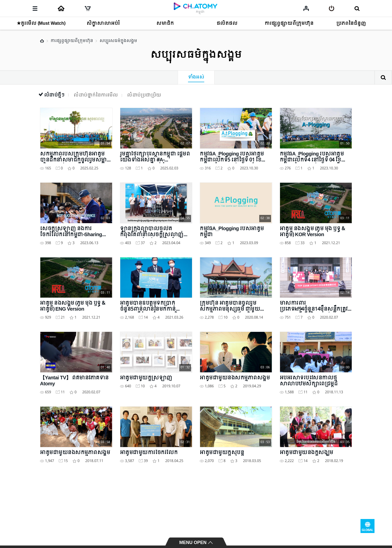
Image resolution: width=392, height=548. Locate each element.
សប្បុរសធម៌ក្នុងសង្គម (118, 41)
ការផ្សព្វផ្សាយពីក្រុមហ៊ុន (72, 41)
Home (42, 41)
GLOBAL (367, 526)
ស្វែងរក (383, 77)
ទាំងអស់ (196, 77)
